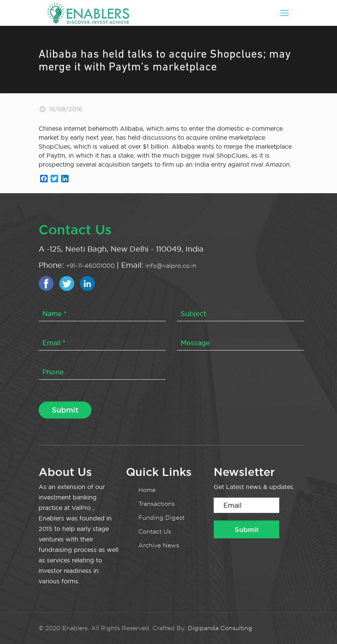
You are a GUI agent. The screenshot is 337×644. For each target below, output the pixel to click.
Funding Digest (161, 518)
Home (147, 490)
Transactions (157, 504)
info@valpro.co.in (171, 266)
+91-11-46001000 (91, 266)
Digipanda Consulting (220, 628)
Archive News (159, 545)
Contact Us (155, 531)
